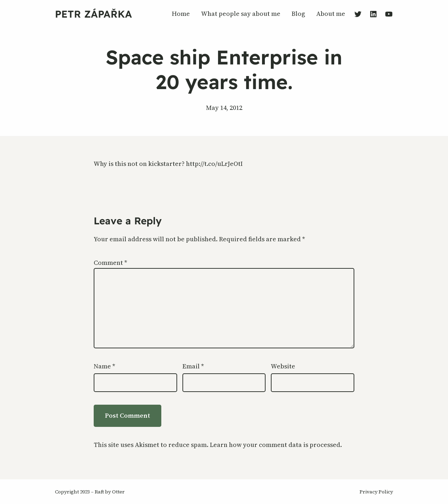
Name (104, 366)
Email (193, 366)
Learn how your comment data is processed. (276, 445)
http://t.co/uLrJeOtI (214, 164)
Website (283, 366)
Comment (110, 263)
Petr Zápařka (94, 14)
